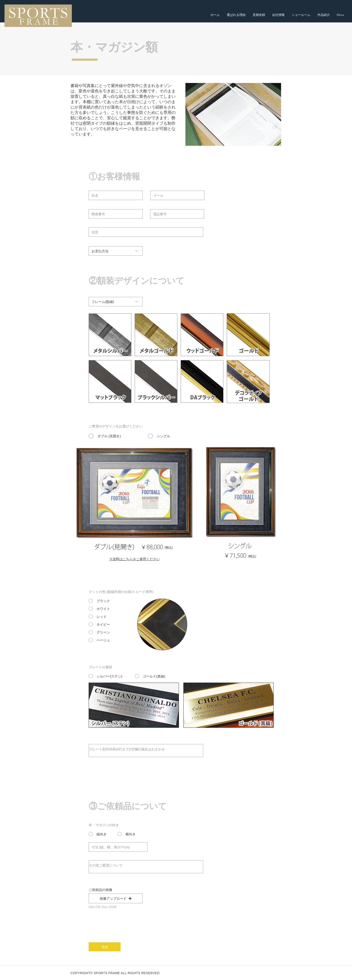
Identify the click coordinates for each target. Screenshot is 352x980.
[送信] (105, 947)
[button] (116, 898)
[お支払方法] (116, 251)
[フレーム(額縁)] (116, 302)
